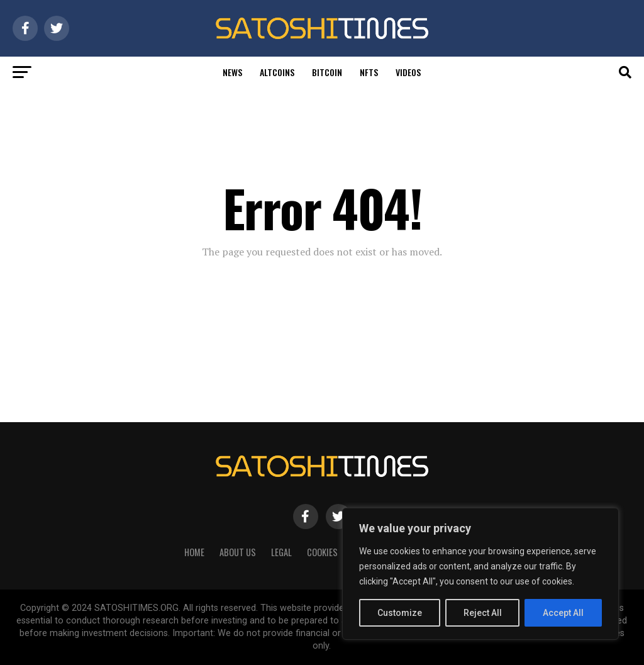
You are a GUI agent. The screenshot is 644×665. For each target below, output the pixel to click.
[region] (480, 574)
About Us (238, 552)
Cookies (322, 552)
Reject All (483, 613)
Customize (400, 613)
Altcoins (277, 72)
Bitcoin (327, 72)
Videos (408, 72)
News (232, 72)
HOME (194, 552)
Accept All (563, 613)
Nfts (369, 72)
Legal (281, 552)
